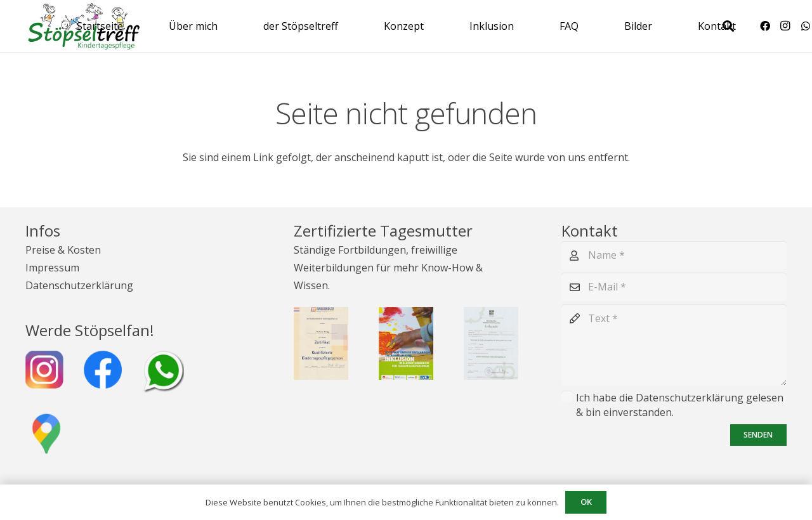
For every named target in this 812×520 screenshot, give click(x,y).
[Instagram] (785, 26)
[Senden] (758, 435)
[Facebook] (765, 26)
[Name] (674, 255)
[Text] (674, 345)
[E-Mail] (674, 287)
